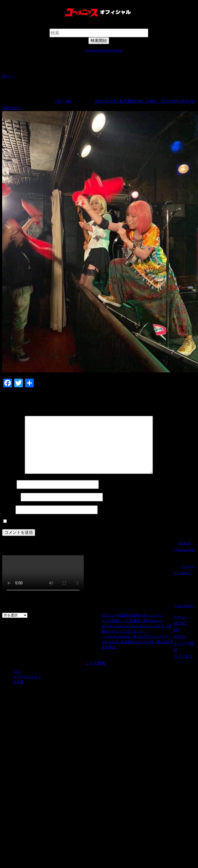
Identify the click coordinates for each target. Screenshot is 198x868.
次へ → (9, 76)
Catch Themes (185, 606)
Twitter (105, 50)
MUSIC (180, 623)
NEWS (179, 637)
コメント (13, 473)
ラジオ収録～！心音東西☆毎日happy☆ (132, 621)
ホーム (180, 617)
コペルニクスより (27, 677)
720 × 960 (63, 101)
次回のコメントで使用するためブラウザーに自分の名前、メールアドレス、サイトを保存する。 (96, 522)
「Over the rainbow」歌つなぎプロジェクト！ (137, 637)
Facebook (93, 50)
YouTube (116, 50)
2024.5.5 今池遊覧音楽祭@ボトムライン (133, 615)
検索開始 (99, 26)
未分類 (18, 682)
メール (11, 497)
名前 (9, 484)
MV (177, 630)
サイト (8, 510)
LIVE (17, 671)
